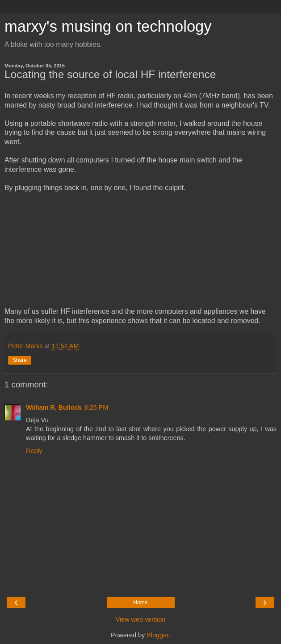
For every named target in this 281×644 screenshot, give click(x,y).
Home (140, 602)
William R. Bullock (54, 407)
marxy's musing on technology (108, 26)
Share (20, 360)
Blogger (157, 635)
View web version (141, 619)
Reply (34, 451)
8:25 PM (96, 407)
